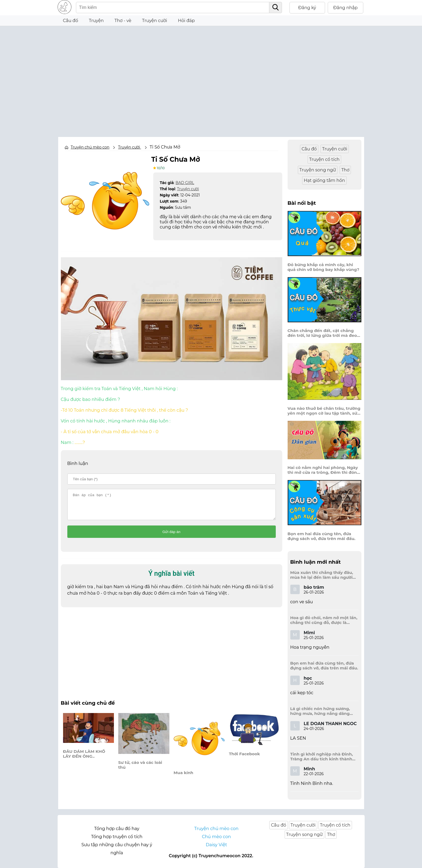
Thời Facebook (244, 759)
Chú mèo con (217, 837)
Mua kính (184, 778)
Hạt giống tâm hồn (324, 180)
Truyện (96, 21)
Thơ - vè (123, 21)
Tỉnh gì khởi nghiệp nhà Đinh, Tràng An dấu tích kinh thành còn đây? (322, 757)
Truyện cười (188, 189)
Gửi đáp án (171, 537)
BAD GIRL (185, 182)
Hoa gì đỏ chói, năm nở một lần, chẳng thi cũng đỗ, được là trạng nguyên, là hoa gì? (324, 620)
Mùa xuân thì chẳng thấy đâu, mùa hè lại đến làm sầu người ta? (322, 575)
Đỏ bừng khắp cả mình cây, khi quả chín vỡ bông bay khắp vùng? (324, 267)
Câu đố (71, 21)
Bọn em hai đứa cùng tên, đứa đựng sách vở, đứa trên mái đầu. (322, 536)
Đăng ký (307, 8)
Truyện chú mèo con (90, 147)
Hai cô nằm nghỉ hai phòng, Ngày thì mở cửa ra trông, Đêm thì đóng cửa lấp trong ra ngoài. (324, 470)
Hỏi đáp (186, 21)
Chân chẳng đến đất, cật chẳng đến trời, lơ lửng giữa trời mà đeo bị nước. (322, 333)
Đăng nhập (345, 8)
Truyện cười (155, 21)
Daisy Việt (216, 845)
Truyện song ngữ (318, 170)
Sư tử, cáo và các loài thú (140, 770)
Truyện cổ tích (324, 159)
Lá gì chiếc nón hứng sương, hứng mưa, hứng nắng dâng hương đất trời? (320, 711)
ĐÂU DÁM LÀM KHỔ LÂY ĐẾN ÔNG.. (84, 759)
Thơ (345, 170)
